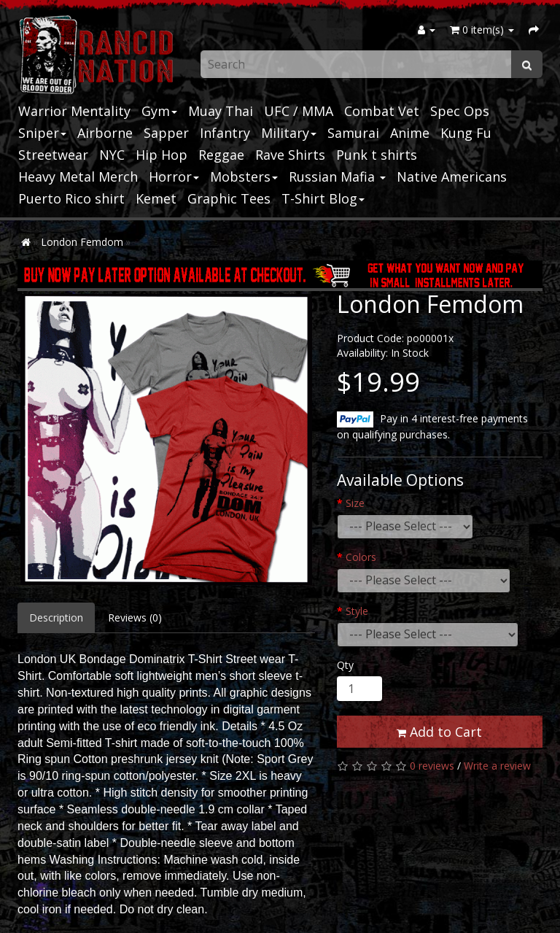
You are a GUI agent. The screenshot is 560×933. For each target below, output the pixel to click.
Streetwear (53, 155)
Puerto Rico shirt (71, 198)
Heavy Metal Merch (78, 177)
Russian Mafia (337, 177)
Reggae (221, 155)
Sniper (42, 133)
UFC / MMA (299, 111)
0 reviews (432, 766)
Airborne (105, 133)
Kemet (156, 198)
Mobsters (244, 177)
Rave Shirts (290, 155)
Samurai (353, 133)
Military (289, 133)
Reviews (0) (135, 618)
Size (355, 503)
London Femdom (82, 242)
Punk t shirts (377, 155)
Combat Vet (382, 111)
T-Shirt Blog (323, 198)
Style (357, 611)
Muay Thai (221, 111)
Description (56, 618)
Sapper (166, 133)
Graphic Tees (229, 198)
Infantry (225, 133)
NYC (112, 155)
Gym (159, 111)
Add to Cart (439, 732)
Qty (345, 665)
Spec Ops (460, 111)
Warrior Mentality (74, 111)
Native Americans (452, 177)
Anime (410, 133)
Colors (361, 557)
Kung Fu (466, 133)
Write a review (497, 766)
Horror (174, 177)
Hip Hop (162, 155)
